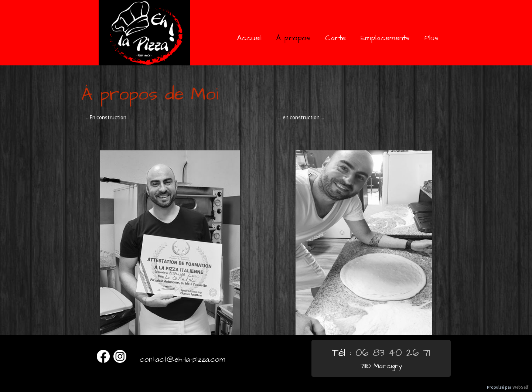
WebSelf (520, 387)
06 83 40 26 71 (393, 353)
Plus (432, 38)
